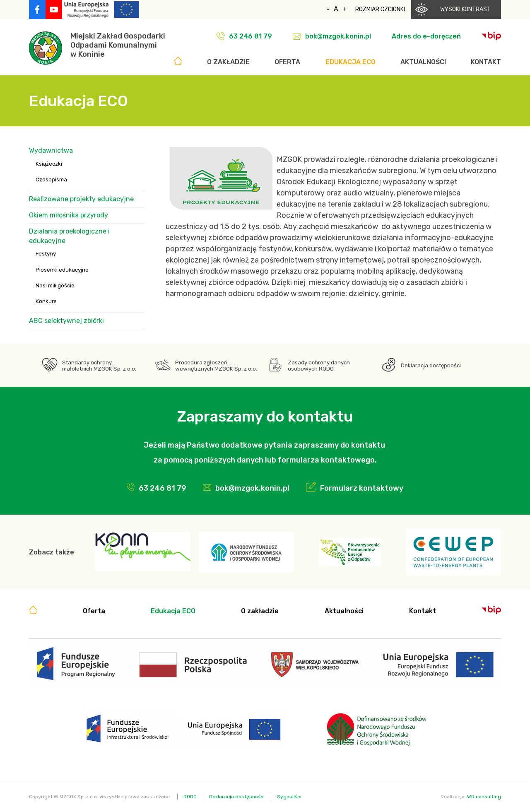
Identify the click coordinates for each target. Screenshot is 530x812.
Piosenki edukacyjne (62, 270)
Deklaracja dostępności (431, 365)
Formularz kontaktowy (362, 488)
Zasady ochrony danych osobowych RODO (319, 366)
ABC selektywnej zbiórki (66, 321)
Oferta (287, 62)
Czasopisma (51, 180)
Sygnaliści (289, 797)
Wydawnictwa (51, 151)
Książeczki (49, 164)
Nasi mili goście (55, 286)
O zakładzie (228, 62)
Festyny (46, 254)
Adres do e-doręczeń (426, 36)
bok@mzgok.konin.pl (338, 36)
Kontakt (486, 62)
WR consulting (484, 797)
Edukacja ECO (351, 62)
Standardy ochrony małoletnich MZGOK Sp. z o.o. (99, 366)
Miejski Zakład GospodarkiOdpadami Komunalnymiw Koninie (118, 45)
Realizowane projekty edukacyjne (81, 199)
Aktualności (423, 62)
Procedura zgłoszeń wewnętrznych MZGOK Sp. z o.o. (216, 366)
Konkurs (46, 301)
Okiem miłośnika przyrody (69, 215)
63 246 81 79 (251, 36)
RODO (190, 797)
